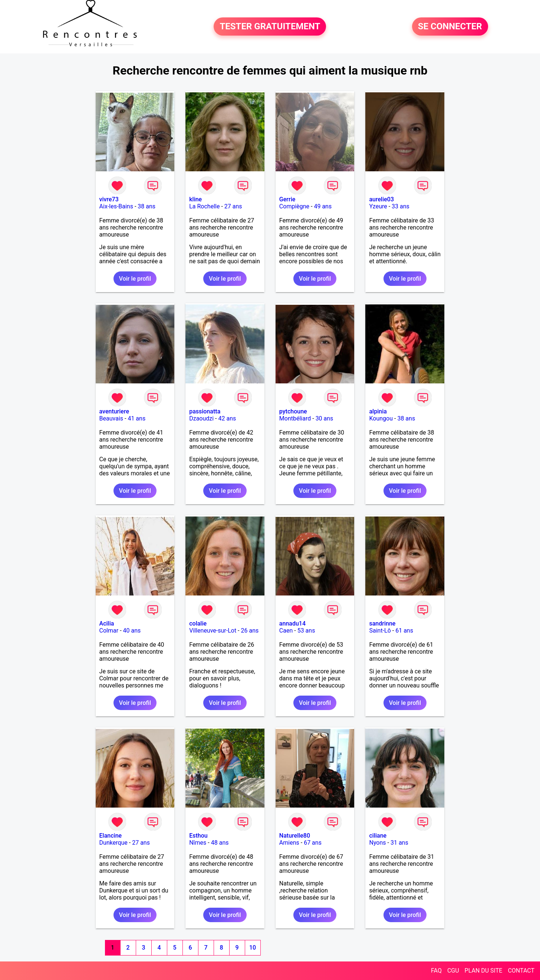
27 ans (233, 206)
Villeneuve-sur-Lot (213, 631)
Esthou (198, 836)
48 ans (220, 843)
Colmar (109, 631)
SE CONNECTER (450, 27)
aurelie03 (381, 199)
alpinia (378, 411)
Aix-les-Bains (116, 206)
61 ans (404, 631)
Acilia (107, 623)
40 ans (132, 631)
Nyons (377, 843)
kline (195, 199)
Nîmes (198, 843)
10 (253, 948)
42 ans (227, 418)
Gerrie (287, 199)
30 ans (325, 418)
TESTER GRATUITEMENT (270, 27)
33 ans (401, 206)
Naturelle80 (295, 836)
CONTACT (521, 971)
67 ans (313, 843)
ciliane (378, 836)
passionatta (205, 411)
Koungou (381, 418)
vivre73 (109, 199)
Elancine (111, 836)
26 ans (250, 631)
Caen (286, 631)
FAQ (436, 971)
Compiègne (294, 206)
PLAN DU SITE (484, 971)
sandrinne (382, 623)
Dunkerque (113, 843)
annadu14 (292, 623)
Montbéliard (295, 418)
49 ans (323, 206)
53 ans (306, 631)
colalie (198, 623)
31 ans (399, 843)
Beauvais (111, 418)
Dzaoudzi (201, 418)
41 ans (136, 418)
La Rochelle (204, 206)
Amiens (289, 843)
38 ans (146, 206)
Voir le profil (135, 279)
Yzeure (378, 206)
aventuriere (114, 411)
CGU (453, 971)
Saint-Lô (380, 631)
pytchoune (293, 411)
